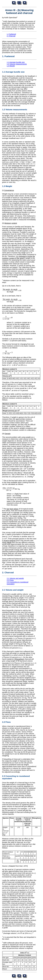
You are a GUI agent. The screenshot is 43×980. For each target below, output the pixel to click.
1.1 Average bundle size (16, 62)
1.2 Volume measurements (17, 64)
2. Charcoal (11, 36)
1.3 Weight (11, 66)
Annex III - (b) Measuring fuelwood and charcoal (19, 12)
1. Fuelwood (11, 34)
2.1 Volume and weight (15, 578)
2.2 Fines (10, 580)
